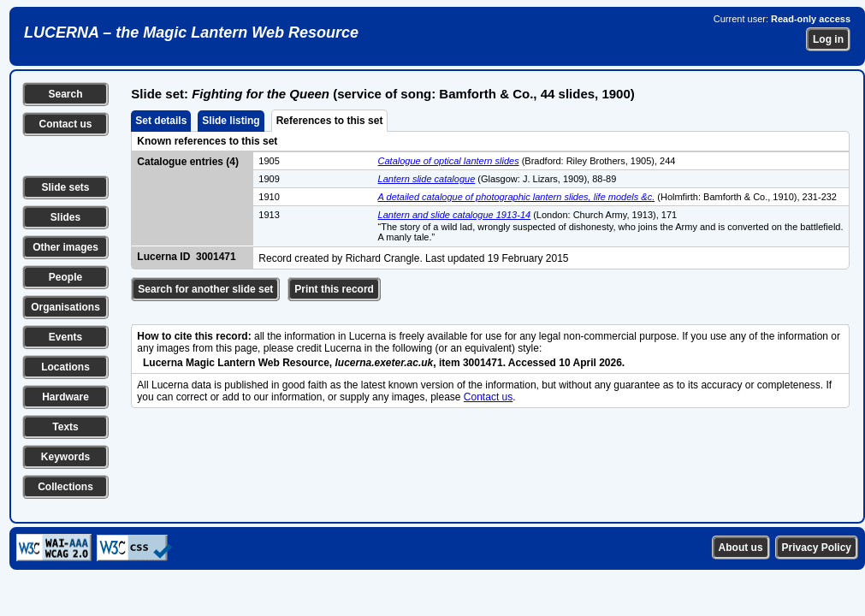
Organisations (65, 307)
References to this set (330, 121)
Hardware (65, 397)
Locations (65, 367)
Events (65, 337)
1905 (269, 161)
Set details (161, 121)
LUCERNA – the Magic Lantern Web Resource (191, 33)
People (65, 277)
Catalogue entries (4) (188, 162)
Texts (65, 427)
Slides (65, 217)
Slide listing (231, 121)
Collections (65, 487)
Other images (65, 247)
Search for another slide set (205, 289)
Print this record (334, 289)
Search (65, 94)
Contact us (65, 124)
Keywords (65, 457)
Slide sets (65, 187)
